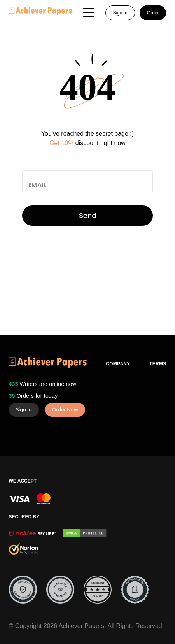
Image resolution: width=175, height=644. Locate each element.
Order (153, 13)
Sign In (120, 13)
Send (88, 215)
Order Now (65, 410)
